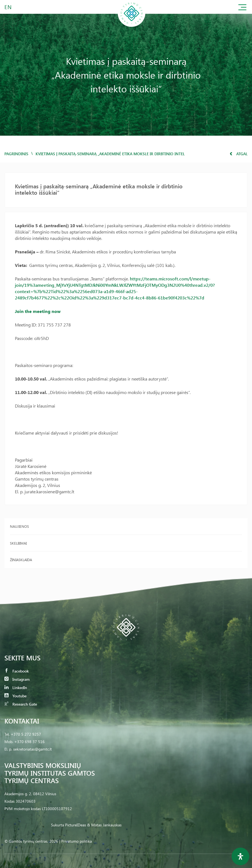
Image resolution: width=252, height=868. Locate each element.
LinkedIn (16, 688)
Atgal (239, 154)
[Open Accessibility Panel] (240, 856)
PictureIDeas (76, 825)
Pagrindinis (16, 154)
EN (8, 7)
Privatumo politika (77, 841)
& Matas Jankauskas (104, 825)
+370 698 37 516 (30, 742)
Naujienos (19, 526)
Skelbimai (18, 543)
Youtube (15, 696)
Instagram (17, 679)
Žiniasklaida (21, 560)
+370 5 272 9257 (26, 734)
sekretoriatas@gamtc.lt (33, 749)
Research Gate (21, 704)
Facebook (17, 671)
